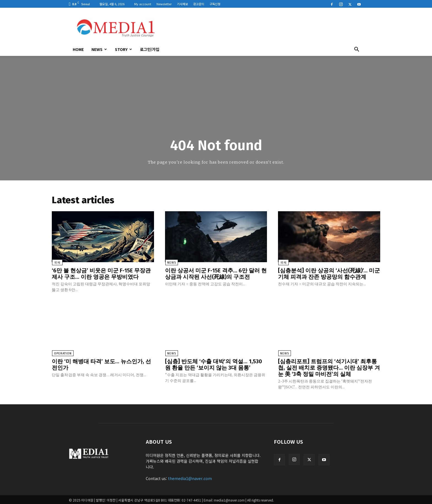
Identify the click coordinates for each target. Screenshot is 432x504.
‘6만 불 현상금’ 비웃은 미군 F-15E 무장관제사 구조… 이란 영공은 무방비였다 (101, 274)
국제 (57, 263)
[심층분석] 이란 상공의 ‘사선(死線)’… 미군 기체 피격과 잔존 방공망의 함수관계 (329, 274)
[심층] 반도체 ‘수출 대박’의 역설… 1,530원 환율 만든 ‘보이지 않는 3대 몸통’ (214, 364)
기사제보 (182, 4)
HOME (78, 49)
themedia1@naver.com (190, 477)
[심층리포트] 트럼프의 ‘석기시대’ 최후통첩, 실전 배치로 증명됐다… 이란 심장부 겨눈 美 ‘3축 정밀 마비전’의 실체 (329, 367)
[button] (357, 50)
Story (123, 49)
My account (143, 4)
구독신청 (215, 4)
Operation (63, 353)
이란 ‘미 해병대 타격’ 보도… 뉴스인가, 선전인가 (101, 364)
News (99, 49)
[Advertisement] (263, 28)
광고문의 (199, 4)
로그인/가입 (150, 49)
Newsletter (164, 4)
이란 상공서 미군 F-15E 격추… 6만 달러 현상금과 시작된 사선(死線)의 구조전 (216, 274)
